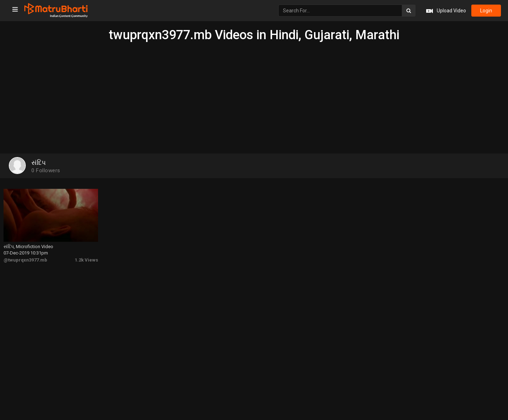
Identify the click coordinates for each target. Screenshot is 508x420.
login (486, 11)
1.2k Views (86, 260)
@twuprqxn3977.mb (25, 260)
